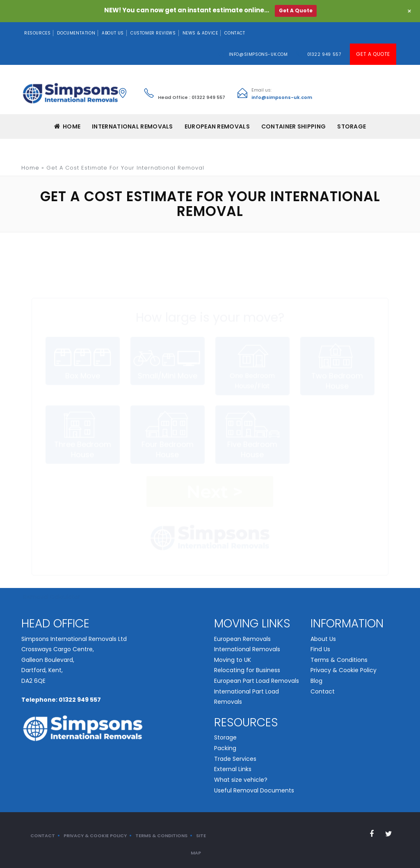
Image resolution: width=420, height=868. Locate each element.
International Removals (247, 649)
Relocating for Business (247, 670)
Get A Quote (373, 54)
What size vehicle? (241, 780)
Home (67, 126)
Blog (316, 681)
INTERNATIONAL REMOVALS (132, 126)
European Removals (242, 639)
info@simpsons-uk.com (258, 54)
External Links (233, 769)
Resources (37, 33)
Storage (352, 126)
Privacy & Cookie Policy (344, 670)
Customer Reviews (153, 33)
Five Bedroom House (252, 406)
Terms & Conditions (339, 660)
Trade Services (235, 759)
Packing (225, 748)
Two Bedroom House (337, 338)
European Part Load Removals (257, 681)
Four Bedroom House (167, 406)
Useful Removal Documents (254, 790)
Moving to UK (233, 660)
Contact (235, 33)
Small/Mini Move (167, 332)
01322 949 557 (324, 54)
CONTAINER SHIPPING (293, 126)
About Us (113, 33)
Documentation (76, 33)
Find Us (320, 649)
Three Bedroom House (82, 406)
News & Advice (200, 33)
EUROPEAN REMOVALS (217, 126)
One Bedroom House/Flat (252, 337)
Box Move (82, 332)
